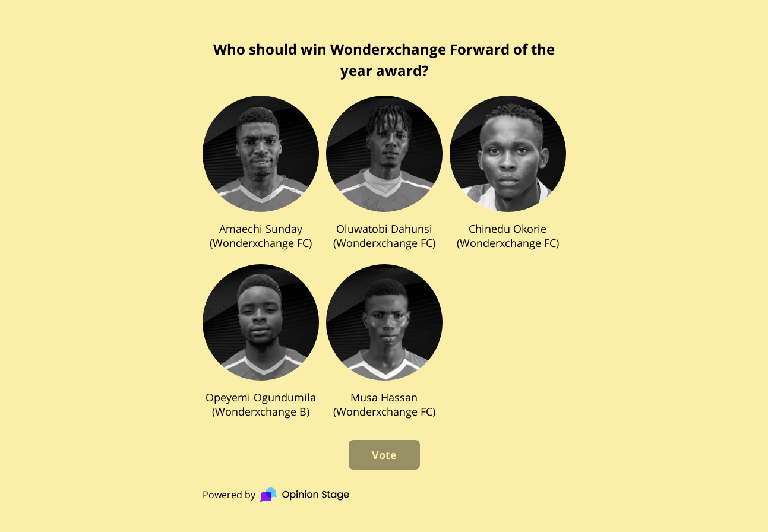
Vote (384, 455)
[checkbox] (261, 173)
